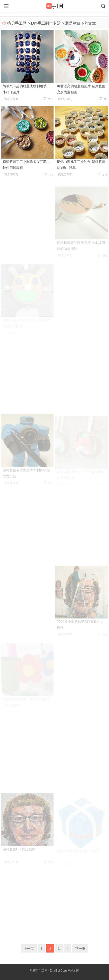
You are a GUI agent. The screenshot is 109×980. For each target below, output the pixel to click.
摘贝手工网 (17, 23)
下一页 (80, 949)
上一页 (29, 949)
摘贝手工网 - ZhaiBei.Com (50, 971)
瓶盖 (69, 23)
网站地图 (73, 971)
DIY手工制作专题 (46, 23)
